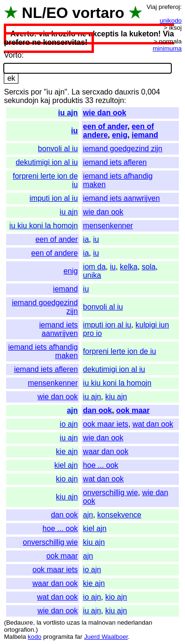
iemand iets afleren (115, 162)
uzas (73, 623)
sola (148, 267)
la (39, 623)
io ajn (69, 424)
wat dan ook (153, 424)
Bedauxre (20, 623)
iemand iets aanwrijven (122, 198)
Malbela (15, 637)
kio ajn (67, 479)
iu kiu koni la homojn (44, 226)
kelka (129, 267)
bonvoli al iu (58, 149)
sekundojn (21, 100)
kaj (45, 100)
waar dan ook (106, 451)
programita (58, 637)
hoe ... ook (101, 465)
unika (92, 275)
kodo (35, 637)
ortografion (19, 630)
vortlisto (54, 623)
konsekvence (119, 515)
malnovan (102, 623)
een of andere (55, 253)
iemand (145, 135)
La (76, 92)
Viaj (151, 7)
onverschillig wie (111, 493)
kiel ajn (66, 465)
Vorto (13, 55)
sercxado (97, 92)
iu (75, 131)
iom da (94, 267)
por (36, 92)
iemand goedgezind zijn (123, 149)
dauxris (127, 92)
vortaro (98, 13)
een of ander (105, 126)
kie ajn (67, 451)
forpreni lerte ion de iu (120, 351)
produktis (68, 100)
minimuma (167, 48)
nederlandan (135, 623)
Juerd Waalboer (106, 637)
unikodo (171, 21)
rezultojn (109, 100)
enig (120, 135)
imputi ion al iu (54, 198)
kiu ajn (116, 397)
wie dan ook (105, 113)
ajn (72, 410)
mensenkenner (108, 226)
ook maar (133, 410)
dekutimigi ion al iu (47, 162)
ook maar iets (106, 424)
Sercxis (16, 92)
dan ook (97, 410)
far (79, 637)
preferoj (169, 7)
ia (86, 239)
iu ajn (68, 113)
